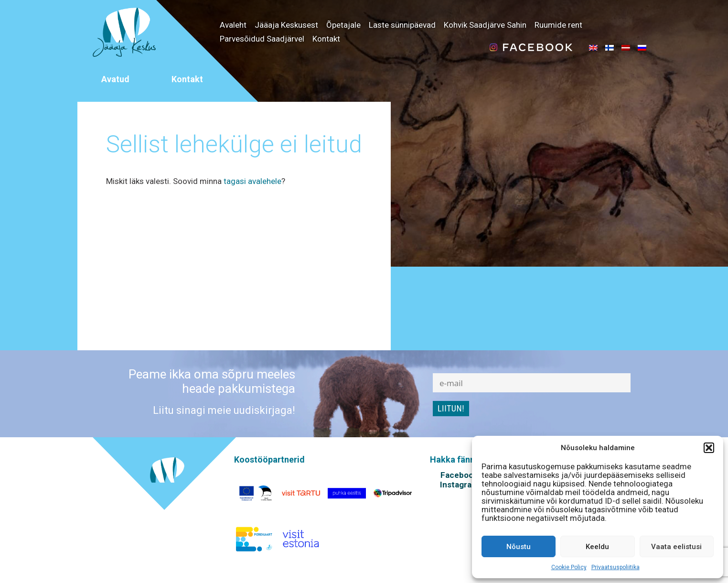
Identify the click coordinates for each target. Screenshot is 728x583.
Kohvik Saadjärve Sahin (485, 25)
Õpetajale (343, 25)
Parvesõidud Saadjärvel (262, 39)
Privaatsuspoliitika (616, 567)
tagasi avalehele (252, 181)
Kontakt (326, 39)
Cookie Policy (569, 567)
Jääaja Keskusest (286, 25)
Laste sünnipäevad (402, 25)
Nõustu (519, 547)
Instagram (459, 485)
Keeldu (597, 547)
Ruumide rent (558, 25)
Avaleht (233, 25)
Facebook (459, 475)
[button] (709, 448)
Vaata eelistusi (676, 547)
